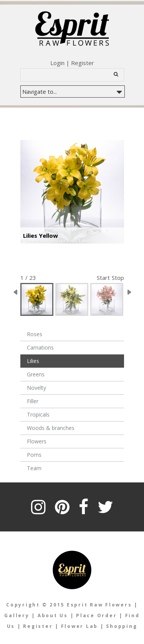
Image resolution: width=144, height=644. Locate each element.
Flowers (37, 441)
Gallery (17, 615)
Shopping (122, 626)
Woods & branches (51, 428)
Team (34, 468)
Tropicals (38, 414)
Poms (34, 455)
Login (57, 63)
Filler (33, 401)
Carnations (40, 347)
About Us (53, 615)
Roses (35, 334)
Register (83, 63)
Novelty (36, 388)
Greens (36, 374)
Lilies (33, 361)
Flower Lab (81, 626)
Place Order (96, 615)
